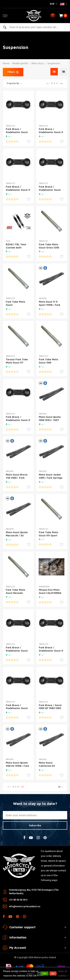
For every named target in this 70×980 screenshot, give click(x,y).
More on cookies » (63, 973)
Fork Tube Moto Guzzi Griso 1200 (49, 246)
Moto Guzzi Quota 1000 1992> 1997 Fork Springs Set (50, 420)
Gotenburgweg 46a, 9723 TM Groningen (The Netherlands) (34, 892)
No (53, 974)
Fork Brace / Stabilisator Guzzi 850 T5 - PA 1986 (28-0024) (17, 652)
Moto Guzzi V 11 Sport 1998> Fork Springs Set (50, 305)
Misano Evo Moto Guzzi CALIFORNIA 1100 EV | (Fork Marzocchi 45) (50, 594)
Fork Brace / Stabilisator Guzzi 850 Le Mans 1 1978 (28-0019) (18, 710)
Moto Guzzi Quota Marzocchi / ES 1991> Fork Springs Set (17, 537)
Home (6, 63)
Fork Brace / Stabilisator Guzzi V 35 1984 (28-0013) (18, 420)
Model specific (20, 63)
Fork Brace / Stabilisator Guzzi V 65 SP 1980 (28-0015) (51, 134)
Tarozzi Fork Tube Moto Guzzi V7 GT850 (17, 363)
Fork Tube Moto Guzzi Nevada (15, 591)
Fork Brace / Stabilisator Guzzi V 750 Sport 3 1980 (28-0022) (51, 652)
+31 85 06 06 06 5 (18, 900)
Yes (45, 974)
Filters (13, 72)
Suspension (54, 63)
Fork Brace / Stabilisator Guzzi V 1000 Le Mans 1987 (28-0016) (18, 191)
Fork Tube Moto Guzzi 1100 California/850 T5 (50, 363)
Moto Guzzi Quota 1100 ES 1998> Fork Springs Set (17, 766)
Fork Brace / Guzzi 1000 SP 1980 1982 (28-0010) (50, 708)
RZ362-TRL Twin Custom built (16, 246)
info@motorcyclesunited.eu (25, 906)
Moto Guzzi (38, 63)
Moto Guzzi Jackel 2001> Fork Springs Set (51, 478)
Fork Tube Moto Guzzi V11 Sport (48, 534)
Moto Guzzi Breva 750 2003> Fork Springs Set (17, 478)
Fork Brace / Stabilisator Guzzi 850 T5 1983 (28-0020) (17, 134)
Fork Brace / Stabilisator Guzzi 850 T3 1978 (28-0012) (50, 191)
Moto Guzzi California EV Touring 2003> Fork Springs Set (51, 767)
